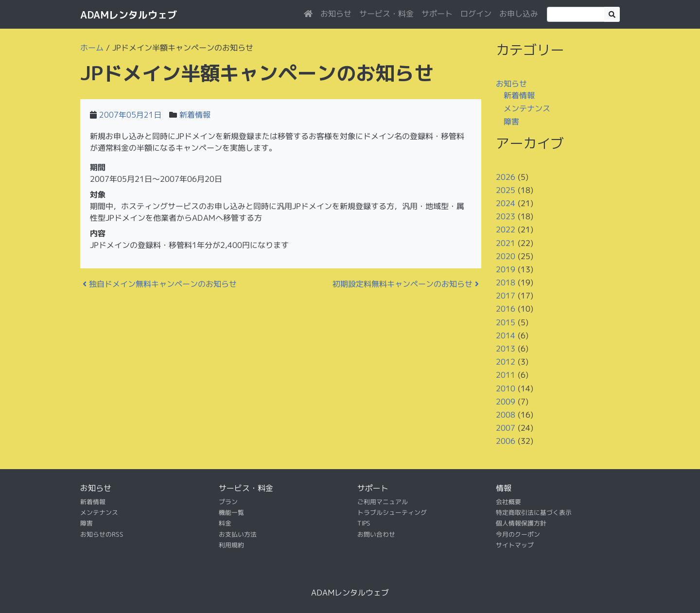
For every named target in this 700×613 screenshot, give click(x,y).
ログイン (476, 14)
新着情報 (195, 115)
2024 (506, 203)
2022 (506, 229)
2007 (506, 428)
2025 (506, 190)
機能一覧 (231, 512)
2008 (506, 415)
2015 (506, 322)
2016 (506, 309)
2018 (506, 282)
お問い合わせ (376, 534)
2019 (506, 269)
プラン (228, 501)
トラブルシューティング (392, 512)
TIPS (364, 523)
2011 (506, 375)
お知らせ (336, 14)
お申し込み (519, 14)
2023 (506, 216)
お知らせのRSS (102, 534)
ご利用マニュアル (383, 501)
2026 (506, 176)
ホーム (92, 48)
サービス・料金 (386, 14)
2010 (506, 388)
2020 (506, 256)
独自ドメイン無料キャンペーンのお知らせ (160, 284)
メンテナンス (527, 108)
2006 (506, 441)
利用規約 (231, 545)
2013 (506, 349)
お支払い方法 (238, 534)
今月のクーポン (518, 534)
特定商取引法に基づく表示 (534, 512)
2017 (506, 296)
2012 (506, 362)
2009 (506, 402)
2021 (506, 243)
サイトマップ (515, 545)
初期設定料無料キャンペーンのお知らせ (406, 284)
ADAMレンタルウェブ (129, 15)
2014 (506, 335)
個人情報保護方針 (521, 523)
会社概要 (508, 501)
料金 (225, 523)
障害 (511, 122)
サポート (437, 14)
